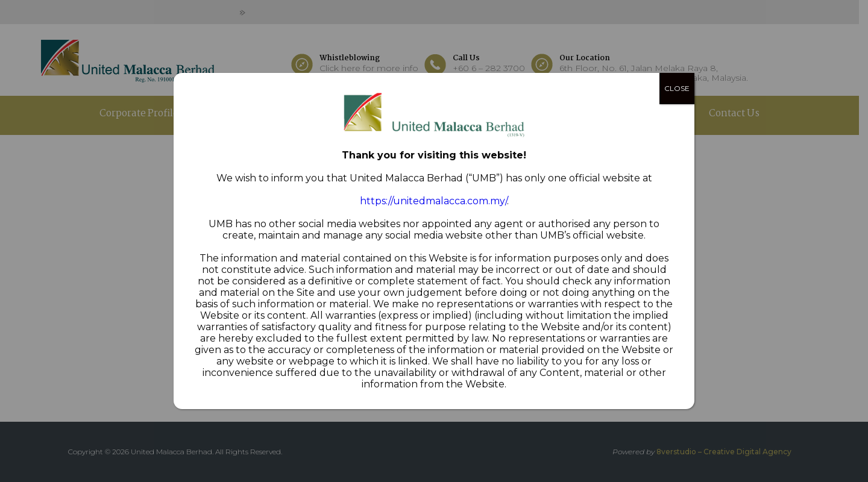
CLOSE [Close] (677, 88)
